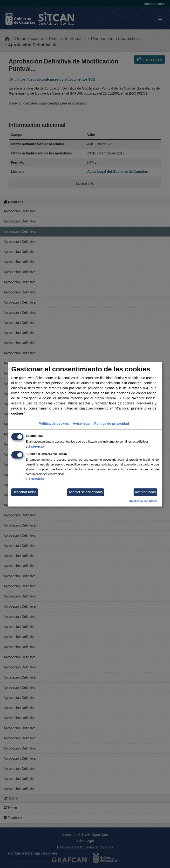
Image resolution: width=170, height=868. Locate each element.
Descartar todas (24, 492)
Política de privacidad (112, 424)
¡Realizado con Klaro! (143, 501)
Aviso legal (82, 424)
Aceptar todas (145, 492)
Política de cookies (54, 424)
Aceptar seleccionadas (86, 492)
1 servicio (35, 446)
